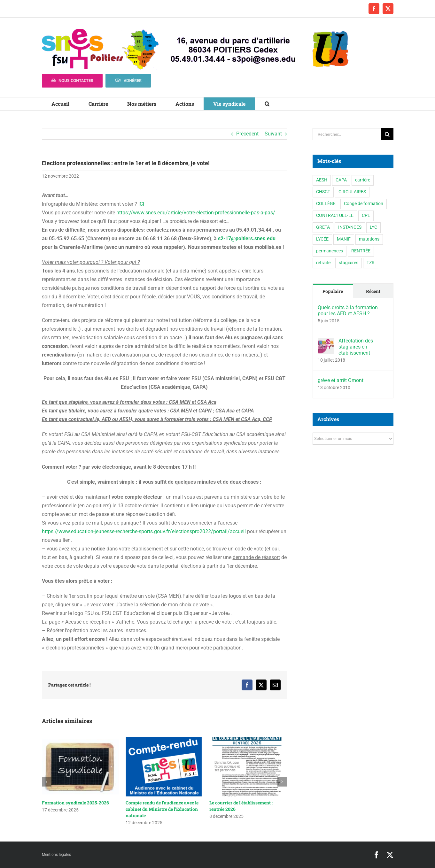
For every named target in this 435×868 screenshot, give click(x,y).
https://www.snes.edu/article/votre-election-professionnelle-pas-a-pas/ (196, 213)
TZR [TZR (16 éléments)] (371, 263)
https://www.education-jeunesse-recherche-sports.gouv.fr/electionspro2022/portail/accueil (144, 531)
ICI (141, 204)
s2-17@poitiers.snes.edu (247, 238)
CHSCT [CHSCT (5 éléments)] (323, 192)
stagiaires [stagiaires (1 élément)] (349, 263)
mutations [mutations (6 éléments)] (369, 239)
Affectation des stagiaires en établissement (356, 347)
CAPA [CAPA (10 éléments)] (341, 180)
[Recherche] (387, 134)
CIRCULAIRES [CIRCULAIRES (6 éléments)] (352, 192)
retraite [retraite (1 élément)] (323, 263)
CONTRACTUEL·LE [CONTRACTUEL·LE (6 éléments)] (335, 215)
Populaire (333, 291)
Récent (373, 291)
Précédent (247, 134)
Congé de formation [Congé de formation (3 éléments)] (364, 204)
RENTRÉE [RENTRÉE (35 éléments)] (361, 251)
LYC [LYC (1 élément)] (373, 227)
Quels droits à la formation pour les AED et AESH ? (348, 311)
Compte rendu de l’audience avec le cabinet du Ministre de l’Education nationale (162, 809)
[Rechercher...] (347, 134)
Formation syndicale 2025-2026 (75, 803)
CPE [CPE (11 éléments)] (366, 215)
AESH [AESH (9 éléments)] (322, 180)
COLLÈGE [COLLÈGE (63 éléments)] (326, 204)
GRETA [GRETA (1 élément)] (323, 227)
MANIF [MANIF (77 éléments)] (344, 239)
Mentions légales (56, 855)
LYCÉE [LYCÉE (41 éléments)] (322, 239)
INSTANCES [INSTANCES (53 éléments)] (350, 227)
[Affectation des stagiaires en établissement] (326, 342)
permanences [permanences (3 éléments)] (330, 251)
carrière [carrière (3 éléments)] (363, 180)
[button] (267, 104)
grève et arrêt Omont (341, 380)
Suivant (273, 134)
